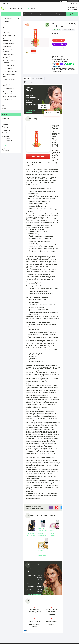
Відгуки (4, 108)
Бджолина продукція (9, 89)
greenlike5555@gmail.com (9, 146)
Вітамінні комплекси (8, 43)
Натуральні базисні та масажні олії (9, 32)
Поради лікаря (60, 14)
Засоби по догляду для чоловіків (9, 80)
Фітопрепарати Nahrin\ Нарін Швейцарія (9, 93)
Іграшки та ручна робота (10, 96)
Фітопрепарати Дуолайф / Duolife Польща (10, 51)
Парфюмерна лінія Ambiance (8, 100)
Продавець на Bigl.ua (40, 641)
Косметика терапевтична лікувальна (10, 61)
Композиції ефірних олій (9, 36)
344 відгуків (65, 1)
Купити (60, 40)
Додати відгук (73, 4)
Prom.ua (47, 640)
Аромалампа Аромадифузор (7, 40)
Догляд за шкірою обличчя (10, 72)
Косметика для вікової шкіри (9, 75)
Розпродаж (6, 22)
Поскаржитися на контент (37, 643)
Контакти (51, 14)
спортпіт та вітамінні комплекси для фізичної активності (9, 56)
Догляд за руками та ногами (9, 85)
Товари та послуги (7, 19)
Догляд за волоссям (9, 65)
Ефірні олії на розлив (9, 28)
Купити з (61, 44)
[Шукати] (29, 8)
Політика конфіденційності (49, 643)
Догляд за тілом (7, 68)
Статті (4, 633)
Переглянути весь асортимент (31, 111)
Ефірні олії (6, 25)
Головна (27, 14)
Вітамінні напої (7, 47)
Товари (33, 14)
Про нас (42, 14)
